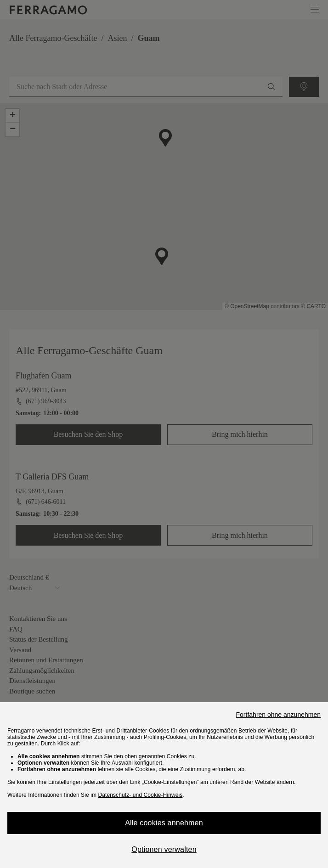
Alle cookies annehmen (164, 823)
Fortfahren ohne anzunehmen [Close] (278, 715)
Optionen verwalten (164, 849)
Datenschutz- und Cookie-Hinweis (140, 795)
